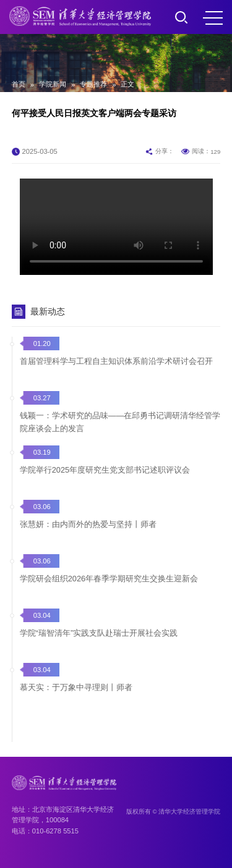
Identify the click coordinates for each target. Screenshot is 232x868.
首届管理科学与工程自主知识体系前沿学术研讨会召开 (116, 361)
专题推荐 (93, 84)
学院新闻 (53, 84)
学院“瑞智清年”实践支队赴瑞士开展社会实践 (99, 633)
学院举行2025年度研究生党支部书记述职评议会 (105, 470)
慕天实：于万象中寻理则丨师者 (76, 687)
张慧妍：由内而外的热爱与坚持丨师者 (88, 524)
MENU (213, 18)
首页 (19, 84)
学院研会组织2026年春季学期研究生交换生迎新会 (109, 579)
